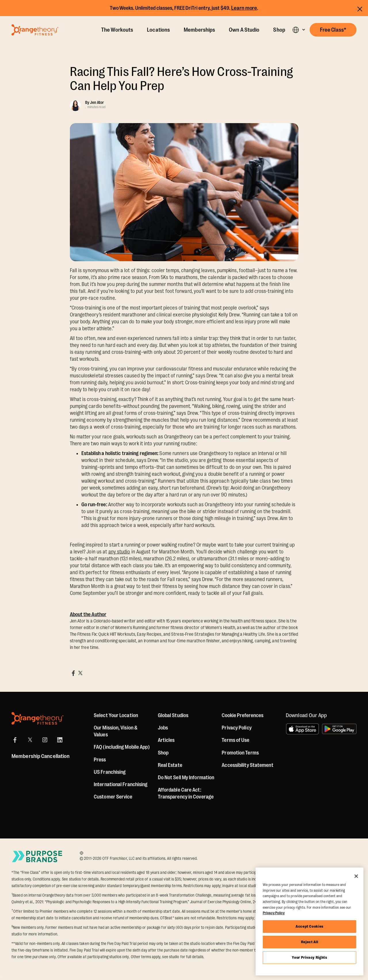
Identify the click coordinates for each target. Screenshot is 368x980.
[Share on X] (80, 673)
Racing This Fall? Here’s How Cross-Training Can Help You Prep (181, 79)
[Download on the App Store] (302, 729)
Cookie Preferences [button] (243, 715)
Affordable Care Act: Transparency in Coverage (186, 793)
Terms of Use (235, 740)
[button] (299, 30)
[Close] (356, 876)
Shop (279, 30)
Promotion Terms (240, 753)
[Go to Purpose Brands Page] (37, 856)
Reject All (310, 942)
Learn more (244, 8)
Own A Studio (244, 30)
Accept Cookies (309, 926)
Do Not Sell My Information (186, 777)
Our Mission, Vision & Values (116, 731)
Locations (158, 30)
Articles (166, 740)
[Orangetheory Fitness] (38, 718)
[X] (30, 740)
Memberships (199, 30)
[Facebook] (15, 740)
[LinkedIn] (60, 740)
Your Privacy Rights (309, 957)
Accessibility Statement (247, 765)
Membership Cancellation (41, 756)
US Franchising (110, 772)
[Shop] (163, 753)
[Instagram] (45, 740)
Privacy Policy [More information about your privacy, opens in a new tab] (274, 913)
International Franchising (121, 784)
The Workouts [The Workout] (117, 30)
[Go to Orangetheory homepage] (35, 30)
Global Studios (173, 715)
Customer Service (113, 797)
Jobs (163, 728)
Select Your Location (116, 715)
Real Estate (170, 765)
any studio (119, 552)
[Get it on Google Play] (339, 729)
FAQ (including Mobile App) (122, 747)
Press (100, 760)
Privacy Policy (236, 728)
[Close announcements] (360, 8)
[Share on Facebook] (73, 673)
